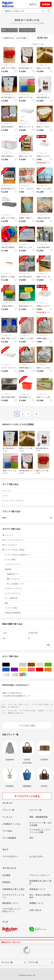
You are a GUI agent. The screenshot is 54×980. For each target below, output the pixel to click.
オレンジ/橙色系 (52, 670)
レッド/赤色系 (43, 670)
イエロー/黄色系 (26, 670)
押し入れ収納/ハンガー (29, 584)
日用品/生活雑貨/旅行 (28, 613)
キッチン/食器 (28, 560)
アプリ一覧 (33, 962)
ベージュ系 (43, 665)
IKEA (27, 518)
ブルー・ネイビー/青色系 (10, 670)
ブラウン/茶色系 (35, 665)
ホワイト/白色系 (18, 665)
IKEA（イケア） (9, 30)
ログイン (33, 4)
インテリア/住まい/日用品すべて (28, 555)
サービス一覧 (7, 962)
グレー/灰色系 (26, 665)
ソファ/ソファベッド (28, 564)
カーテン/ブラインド (28, 593)
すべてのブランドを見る (27, 796)
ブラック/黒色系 (10, 665)
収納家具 (28, 569)
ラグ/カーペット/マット (28, 588)
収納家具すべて (29, 574)
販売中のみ (8, 38)
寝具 (28, 603)
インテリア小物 (28, 608)
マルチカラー (26, 675)
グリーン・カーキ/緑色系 (52, 665)
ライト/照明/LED (28, 598)
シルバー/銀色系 (10, 675)
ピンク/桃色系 (35, 670)
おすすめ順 (22, 38)
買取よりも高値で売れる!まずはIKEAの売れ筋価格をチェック (27, 694)
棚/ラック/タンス (29, 579)
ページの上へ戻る (27, 726)
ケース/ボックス (27, 30)
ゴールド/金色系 (18, 675)
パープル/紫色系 (18, 670)
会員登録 (46, 4)
